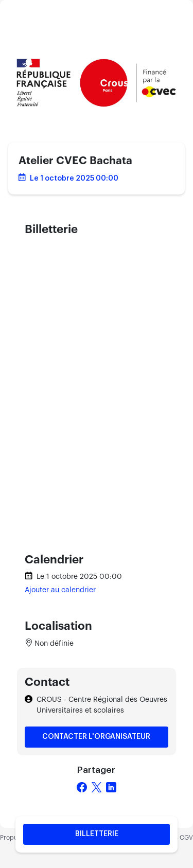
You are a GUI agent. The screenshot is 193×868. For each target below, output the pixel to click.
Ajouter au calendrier (60, 590)
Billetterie (97, 834)
